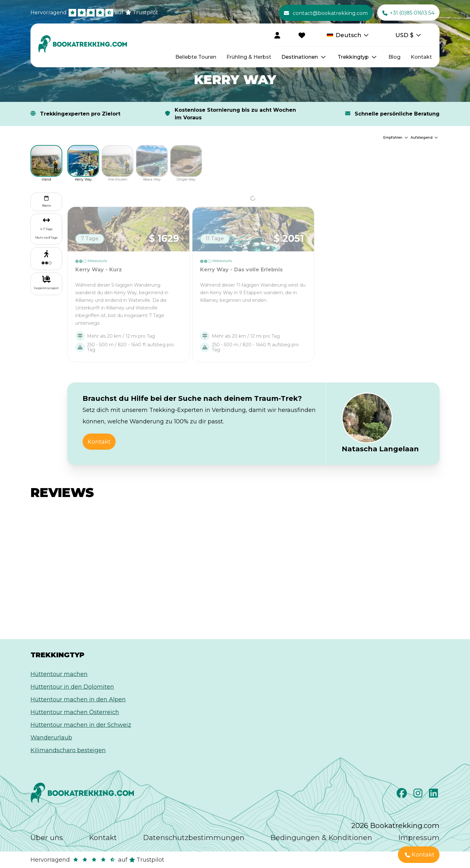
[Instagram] (419, 795)
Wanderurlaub (51, 738)
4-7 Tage (46, 229)
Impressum (419, 838)
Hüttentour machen (59, 674)
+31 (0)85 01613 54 (408, 13)
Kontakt (421, 57)
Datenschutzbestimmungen (194, 838)
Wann (47, 201)
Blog (394, 57)
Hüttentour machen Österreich (75, 712)
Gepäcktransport (46, 288)
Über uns (47, 838)
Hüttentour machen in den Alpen (78, 699)
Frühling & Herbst (249, 57)
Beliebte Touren (196, 57)
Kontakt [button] (99, 442)
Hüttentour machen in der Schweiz (81, 725)
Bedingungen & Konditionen (321, 838)
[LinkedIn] (434, 795)
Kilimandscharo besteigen (68, 750)
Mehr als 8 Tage (47, 238)
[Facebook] (403, 795)
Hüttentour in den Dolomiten (72, 687)
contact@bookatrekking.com (326, 13)
